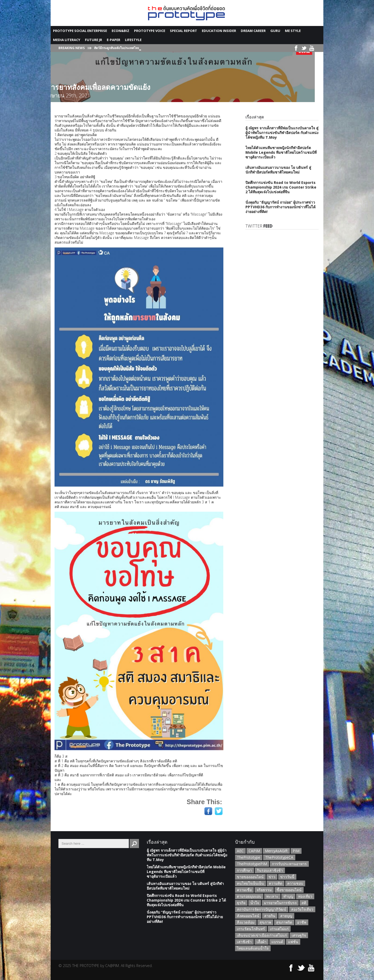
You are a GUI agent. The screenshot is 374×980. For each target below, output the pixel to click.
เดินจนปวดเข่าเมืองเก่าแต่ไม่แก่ (262, 935)
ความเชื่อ (244, 890)
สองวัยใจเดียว (302, 909)
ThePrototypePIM (252, 864)
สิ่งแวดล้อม (246, 922)
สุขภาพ (265, 922)
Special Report (183, 31)
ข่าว (272, 877)
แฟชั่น (293, 942)
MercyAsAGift (276, 851)
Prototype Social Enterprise (80, 31)
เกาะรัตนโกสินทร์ (251, 929)
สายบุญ (286, 916)
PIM (296, 851)
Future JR (94, 40)
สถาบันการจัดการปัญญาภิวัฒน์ (262, 909)
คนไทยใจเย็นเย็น (250, 883)
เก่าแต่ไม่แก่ (279, 929)
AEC (240, 851)
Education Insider (219, 31)
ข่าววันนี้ (287, 877)
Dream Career (253, 31)
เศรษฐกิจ (299, 935)
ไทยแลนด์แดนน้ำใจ (253, 948)
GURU (275, 31)
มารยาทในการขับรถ (280, 903)
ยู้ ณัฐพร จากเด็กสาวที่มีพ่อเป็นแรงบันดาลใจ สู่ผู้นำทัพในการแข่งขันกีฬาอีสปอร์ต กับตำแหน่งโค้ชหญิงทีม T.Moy (282, 133)
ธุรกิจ (241, 903)
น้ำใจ (255, 903)
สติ (304, 903)
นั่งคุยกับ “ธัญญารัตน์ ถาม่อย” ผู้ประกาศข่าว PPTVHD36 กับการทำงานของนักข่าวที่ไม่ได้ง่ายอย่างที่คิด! (280, 207)
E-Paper (113, 40)
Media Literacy (67, 40)
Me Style (293, 31)
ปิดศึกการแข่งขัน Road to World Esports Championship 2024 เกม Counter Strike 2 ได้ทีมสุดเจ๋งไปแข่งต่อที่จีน (281, 187)
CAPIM (254, 851)
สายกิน (270, 916)
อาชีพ (302, 922)
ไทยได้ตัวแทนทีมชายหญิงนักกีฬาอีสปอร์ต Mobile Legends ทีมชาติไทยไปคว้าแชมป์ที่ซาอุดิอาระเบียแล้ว (281, 152)
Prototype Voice (150, 31)
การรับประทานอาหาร (289, 864)
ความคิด (276, 883)
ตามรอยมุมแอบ (249, 896)
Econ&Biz (121, 31)
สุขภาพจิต (284, 922)
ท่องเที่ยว (305, 896)
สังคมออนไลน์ (248, 916)
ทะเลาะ (272, 896)
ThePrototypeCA (279, 857)
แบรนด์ (277, 942)
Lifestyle (133, 40)
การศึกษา (244, 870)
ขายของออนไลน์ (250, 877)
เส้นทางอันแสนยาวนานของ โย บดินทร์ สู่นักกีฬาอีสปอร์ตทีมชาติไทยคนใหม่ (278, 170)
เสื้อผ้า (262, 942)
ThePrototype (249, 857)
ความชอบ (295, 883)
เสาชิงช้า (244, 942)
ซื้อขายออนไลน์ (289, 890)
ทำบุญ (288, 896)
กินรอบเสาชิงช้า (270, 870)
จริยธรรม (264, 890)
